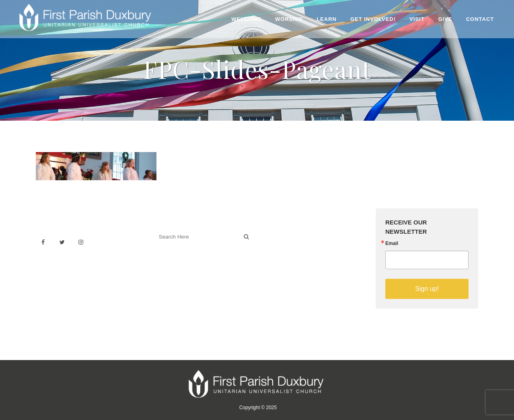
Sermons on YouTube (294, 269)
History (274, 251)
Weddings (278, 242)
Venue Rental (283, 233)
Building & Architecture (295, 260)
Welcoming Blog (176, 272)
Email (392, 243)
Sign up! (427, 289)
